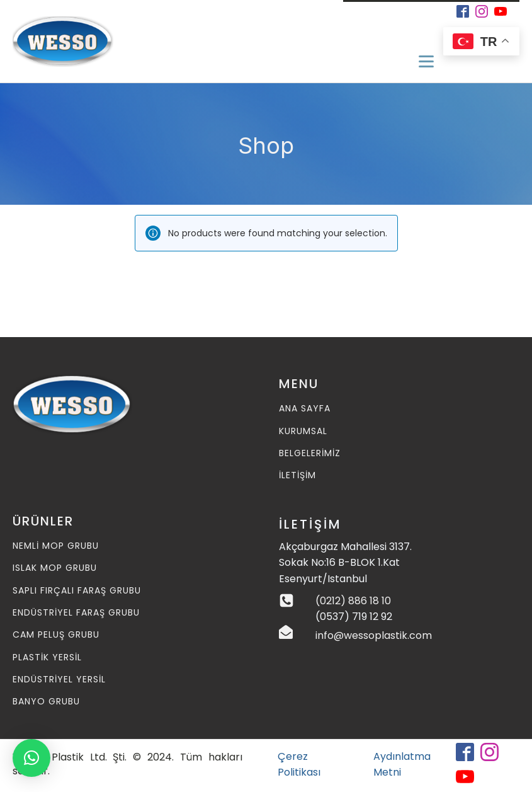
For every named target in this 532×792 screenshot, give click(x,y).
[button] (31, 758)
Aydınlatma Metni (402, 765)
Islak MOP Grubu (55, 568)
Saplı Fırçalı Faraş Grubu (77, 591)
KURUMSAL (303, 431)
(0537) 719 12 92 (354, 617)
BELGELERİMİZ (310, 453)
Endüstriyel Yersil (59, 680)
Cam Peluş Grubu (56, 635)
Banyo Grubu (46, 702)
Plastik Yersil (47, 657)
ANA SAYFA (305, 409)
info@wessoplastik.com (374, 635)
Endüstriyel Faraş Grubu (76, 613)
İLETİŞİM (297, 475)
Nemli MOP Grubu (56, 546)
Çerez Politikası (299, 765)
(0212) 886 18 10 (353, 601)
